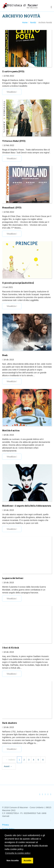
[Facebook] (40, 794)
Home (25, 22)
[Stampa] (48, 794)
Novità (33, 22)
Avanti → (8, 766)
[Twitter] (43, 794)
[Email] (51, 794)
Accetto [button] (27, 861)
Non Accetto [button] (13, 861)
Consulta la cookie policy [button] (18, 853)
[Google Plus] (45, 794)
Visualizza (12, 92)
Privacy (5, 825)
